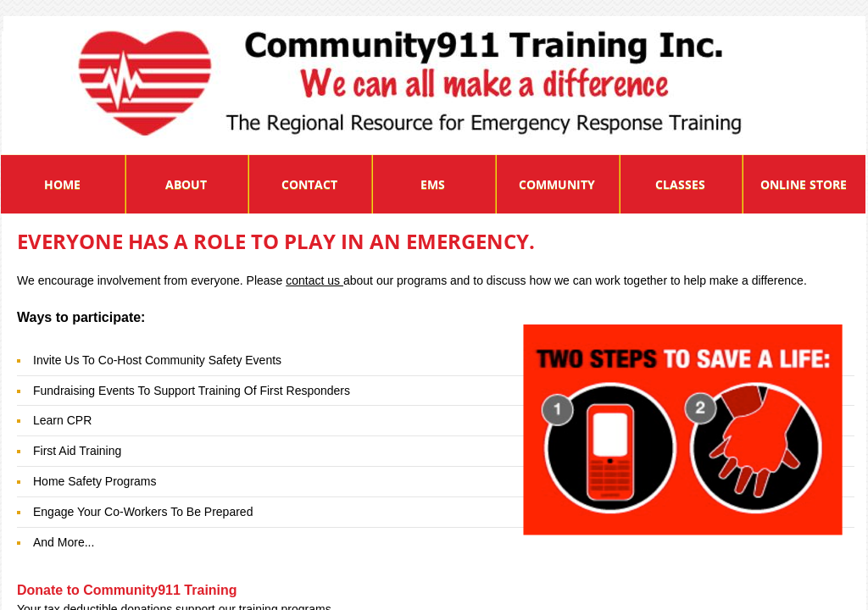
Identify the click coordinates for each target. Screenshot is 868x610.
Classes (680, 184)
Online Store (804, 184)
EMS (433, 184)
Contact (309, 184)
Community (557, 184)
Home (62, 184)
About (186, 184)
